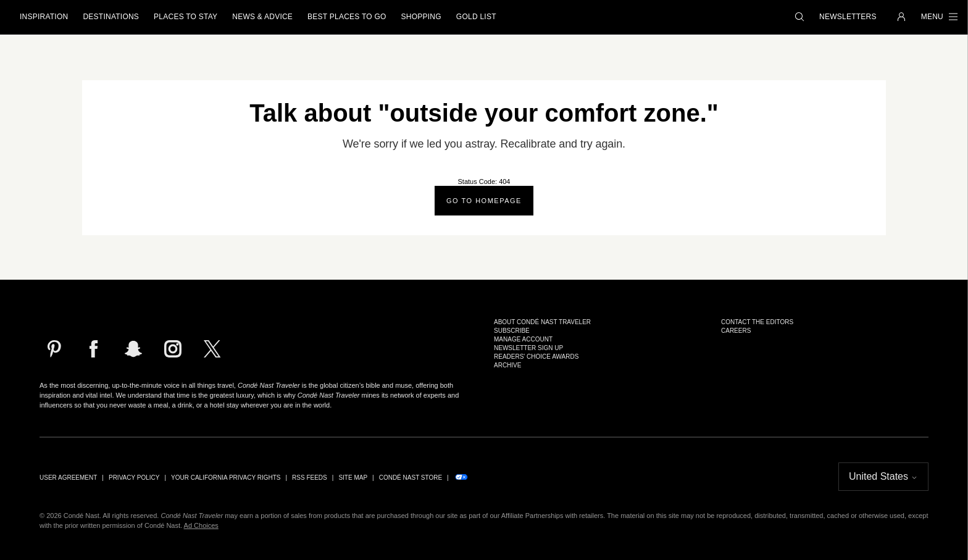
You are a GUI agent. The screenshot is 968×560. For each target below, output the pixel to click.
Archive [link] (507, 366)
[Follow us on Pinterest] (54, 349)
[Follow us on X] (212, 349)
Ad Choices (201, 525)
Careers (736, 331)
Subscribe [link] (512, 331)
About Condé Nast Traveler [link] (542, 322)
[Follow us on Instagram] (173, 349)
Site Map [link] (353, 478)
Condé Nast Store (411, 478)
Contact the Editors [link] (757, 322)
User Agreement (68, 478)
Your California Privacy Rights (226, 478)
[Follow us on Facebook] (94, 349)
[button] (799, 17)
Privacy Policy (134, 478)
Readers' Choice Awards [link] (536, 357)
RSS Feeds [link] (310, 478)
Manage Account (523, 340)
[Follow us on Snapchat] (133, 349)
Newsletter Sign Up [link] (528, 348)
